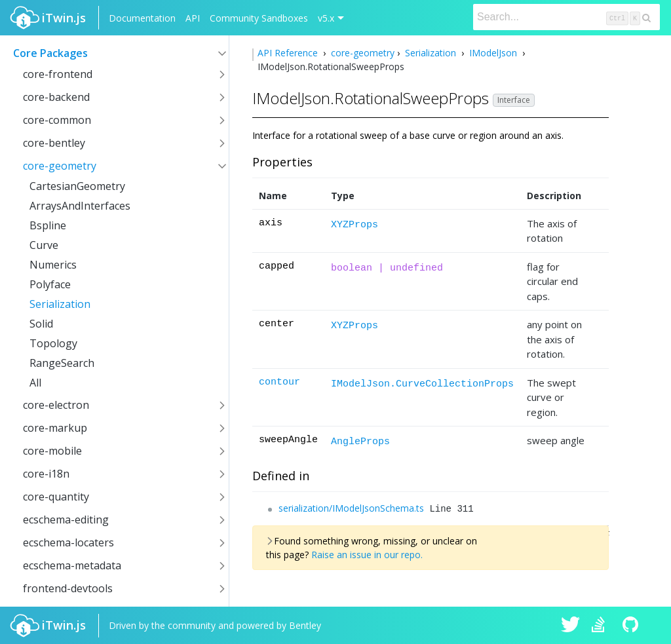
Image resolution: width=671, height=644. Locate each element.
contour (279, 382)
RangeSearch (62, 363)
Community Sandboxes (259, 18)
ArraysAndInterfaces (80, 206)
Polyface (50, 284)
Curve (44, 245)
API (193, 18)
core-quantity (56, 497)
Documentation (142, 18)
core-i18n (46, 474)
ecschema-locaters (68, 542)
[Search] (566, 17)
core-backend (56, 97)
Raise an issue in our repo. (367, 555)
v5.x (326, 18)
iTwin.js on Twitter (571, 626)
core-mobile (52, 451)
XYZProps (355, 225)
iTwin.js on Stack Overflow (602, 626)
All (35, 383)
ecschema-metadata (72, 565)
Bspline (48, 225)
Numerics (53, 265)
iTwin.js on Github (632, 626)
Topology (53, 343)
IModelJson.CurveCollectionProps (422, 384)
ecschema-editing (66, 520)
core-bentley (54, 143)
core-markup (55, 428)
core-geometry (60, 166)
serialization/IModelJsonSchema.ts (351, 508)
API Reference (289, 53)
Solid (41, 324)
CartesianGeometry (77, 186)
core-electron (56, 405)
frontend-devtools (68, 588)
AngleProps (360, 442)
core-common (57, 120)
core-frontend (58, 74)
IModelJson (493, 53)
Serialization (60, 304)
